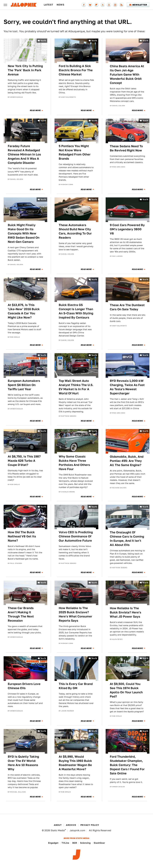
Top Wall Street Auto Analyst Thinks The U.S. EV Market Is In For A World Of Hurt (76, 387)
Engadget (53, 843)
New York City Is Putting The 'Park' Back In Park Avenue (25, 70)
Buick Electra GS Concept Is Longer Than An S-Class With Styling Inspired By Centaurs (76, 311)
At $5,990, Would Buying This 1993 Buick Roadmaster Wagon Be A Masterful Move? (75, 763)
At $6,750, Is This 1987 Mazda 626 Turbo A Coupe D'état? (24, 461)
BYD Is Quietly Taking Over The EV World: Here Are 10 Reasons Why (23, 763)
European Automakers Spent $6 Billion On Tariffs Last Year (24, 385)
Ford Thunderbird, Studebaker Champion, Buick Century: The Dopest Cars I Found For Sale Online (127, 765)
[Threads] (109, 5)
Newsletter (138, 5)
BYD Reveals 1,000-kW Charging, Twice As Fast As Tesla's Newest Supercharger (127, 387)
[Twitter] (103, 5)
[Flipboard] (96, 5)
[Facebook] (84, 5)
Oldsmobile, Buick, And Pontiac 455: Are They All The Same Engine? (127, 461)
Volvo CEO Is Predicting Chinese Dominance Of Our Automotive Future (76, 536)
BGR (75, 843)
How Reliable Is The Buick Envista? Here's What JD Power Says (126, 612)
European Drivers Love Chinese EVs (24, 686)
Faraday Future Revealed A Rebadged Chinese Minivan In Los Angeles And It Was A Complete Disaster (24, 154)
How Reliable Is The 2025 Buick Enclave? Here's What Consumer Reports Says (75, 614)
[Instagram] (115, 5)
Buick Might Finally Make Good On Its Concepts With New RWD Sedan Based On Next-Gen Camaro (24, 233)
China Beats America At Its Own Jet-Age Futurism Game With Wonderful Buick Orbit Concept (127, 75)
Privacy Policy (90, 825)
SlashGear (99, 843)
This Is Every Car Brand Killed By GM (76, 686)
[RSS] (121, 5)
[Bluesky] (90, 5)
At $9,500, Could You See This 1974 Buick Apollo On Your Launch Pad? (126, 690)
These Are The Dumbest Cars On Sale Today (127, 307)
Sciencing (85, 843)
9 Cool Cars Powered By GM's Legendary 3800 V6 (127, 229)
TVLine (65, 843)
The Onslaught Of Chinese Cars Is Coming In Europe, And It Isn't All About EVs (127, 539)
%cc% (43, 41)
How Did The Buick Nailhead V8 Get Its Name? (22, 536)
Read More (35, 110)
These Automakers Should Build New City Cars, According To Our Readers (75, 231)
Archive (71, 825)
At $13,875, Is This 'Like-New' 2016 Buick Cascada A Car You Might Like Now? (24, 311)
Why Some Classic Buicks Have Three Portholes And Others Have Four (74, 463)
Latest (48, 5)
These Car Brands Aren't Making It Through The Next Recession (21, 614)
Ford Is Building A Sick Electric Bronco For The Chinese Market (76, 70)
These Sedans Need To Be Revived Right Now (126, 148)
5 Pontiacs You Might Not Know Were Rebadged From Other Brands (75, 152)
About (58, 825)
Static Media (58, 830)
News (60, 5)
